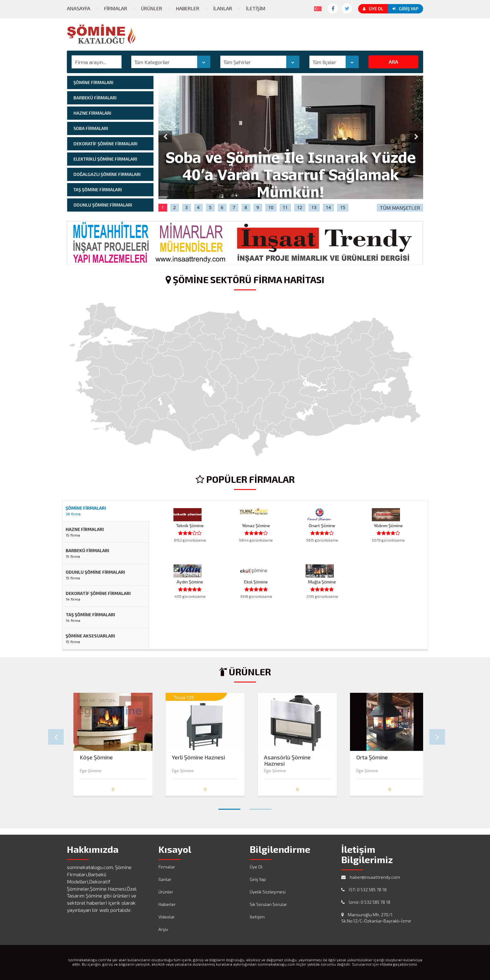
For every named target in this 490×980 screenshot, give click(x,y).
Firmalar (116, 8)
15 (343, 207)
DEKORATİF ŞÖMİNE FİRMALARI (105, 144)
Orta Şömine (372, 757)
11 (285, 207)
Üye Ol (373, 9)
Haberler (188, 8)
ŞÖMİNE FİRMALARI (93, 82)
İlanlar (223, 8)
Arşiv (163, 929)
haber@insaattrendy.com (371, 877)
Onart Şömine (322, 525)
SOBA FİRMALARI (91, 128)
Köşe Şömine (96, 757)
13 (314, 207)
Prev (56, 737)
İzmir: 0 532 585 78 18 (366, 902)
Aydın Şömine (190, 582)
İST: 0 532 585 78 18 (364, 890)
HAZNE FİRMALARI (92, 113)
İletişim (256, 8)
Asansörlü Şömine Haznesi (287, 759)
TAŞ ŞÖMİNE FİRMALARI (98, 190)
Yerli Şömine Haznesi (198, 757)
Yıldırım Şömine (388, 525)
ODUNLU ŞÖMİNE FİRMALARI (103, 205)
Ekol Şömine (256, 582)
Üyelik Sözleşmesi (268, 892)
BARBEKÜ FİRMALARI (95, 98)
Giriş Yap (405, 9)
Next (437, 737)
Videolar (167, 917)
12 (300, 207)
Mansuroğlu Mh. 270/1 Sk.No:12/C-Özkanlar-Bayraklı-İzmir (376, 918)
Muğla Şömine (322, 582)
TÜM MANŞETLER (400, 208)
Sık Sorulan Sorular (268, 904)
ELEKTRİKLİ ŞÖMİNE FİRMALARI (105, 159)
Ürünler (152, 8)
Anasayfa (79, 8)
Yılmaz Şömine (256, 525)
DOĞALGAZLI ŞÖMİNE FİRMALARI (107, 174)
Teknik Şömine (190, 525)
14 (328, 207)
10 (271, 207)
